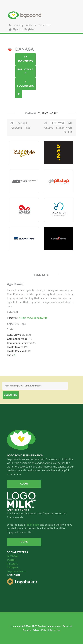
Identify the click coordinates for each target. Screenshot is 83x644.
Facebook (13, 556)
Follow (19, 94)
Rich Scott (34, 525)
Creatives (45, 25)
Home (41, 15)
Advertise (55, 630)
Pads (27, 128)
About (24, 484)
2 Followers (25, 84)
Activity (31, 25)
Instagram (13, 567)
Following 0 (25, 71)
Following (16, 128)
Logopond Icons (16, 571)
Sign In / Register (22, 29)
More (24, 542)
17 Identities (25, 59)
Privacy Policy (41, 630)
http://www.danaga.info (33, 318)
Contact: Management (50, 626)
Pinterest (12, 564)
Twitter (11, 560)
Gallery (19, 25)
